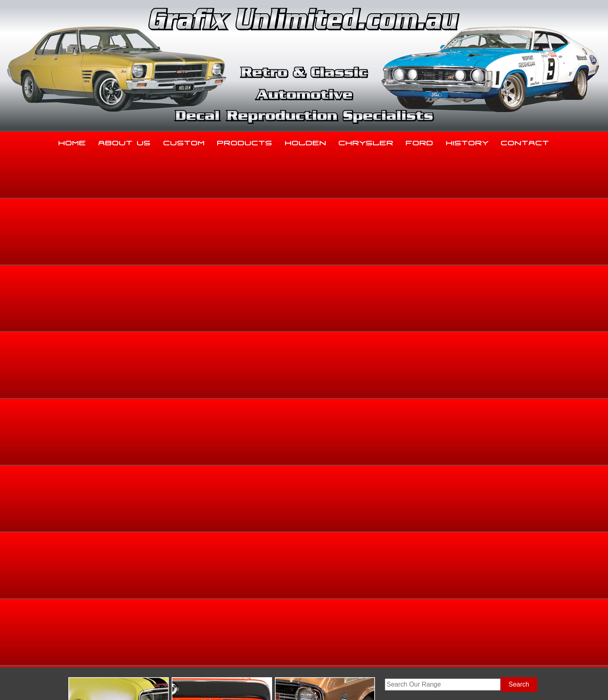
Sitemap (91, 684)
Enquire (370, 400)
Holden (306, 141)
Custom (184, 141)
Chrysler (366, 141)
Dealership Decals (521, 286)
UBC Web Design (308, 684)
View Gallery (336, 226)
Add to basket (370, 382)
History (467, 141)
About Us (125, 141)
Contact (525, 141)
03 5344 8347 (100, 618)
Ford (420, 141)
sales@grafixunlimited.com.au (124, 638)
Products (245, 141)
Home (72, 141)
